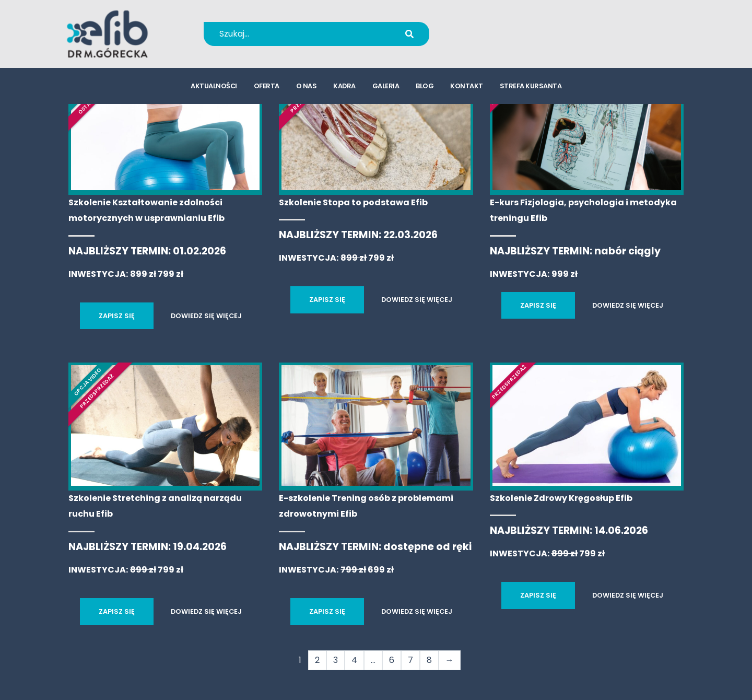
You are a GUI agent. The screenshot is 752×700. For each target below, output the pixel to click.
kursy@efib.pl (501, 40)
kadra (344, 86)
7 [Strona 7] (410, 660)
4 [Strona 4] (354, 660)
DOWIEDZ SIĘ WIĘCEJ (206, 316)
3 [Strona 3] (336, 660)
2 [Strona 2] (317, 660)
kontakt (467, 86)
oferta (267, 86)
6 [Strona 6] (392, 660)
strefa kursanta (531, 86)
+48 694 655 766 (508, 27)
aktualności (214, 86)
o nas (307, 86)
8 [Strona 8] (429, 660)
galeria (386, 86)
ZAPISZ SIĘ (117, 316)
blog (425, 86)
